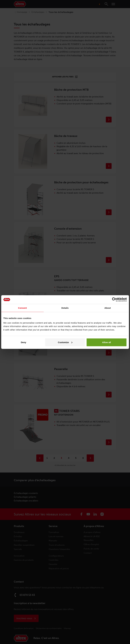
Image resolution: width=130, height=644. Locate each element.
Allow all (106, 342)
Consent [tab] (22, 308)
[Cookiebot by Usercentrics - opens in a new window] (114, 300)
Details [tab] (65, 308)
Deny (24, 342)
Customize (65, 342)
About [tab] (108, 308)
